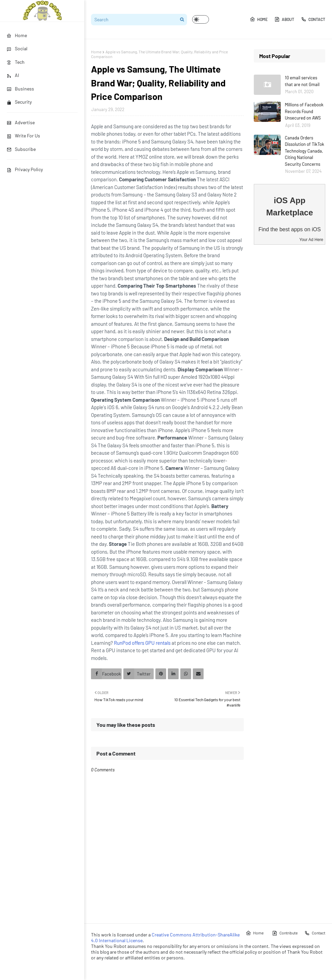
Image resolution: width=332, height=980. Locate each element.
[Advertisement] (290, 356)
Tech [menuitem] (16, 62)
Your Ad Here (311, 240)
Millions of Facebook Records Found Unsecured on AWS (304, 111)
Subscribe (21, 149)
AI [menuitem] (13, 75)
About (284, 19)
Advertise (21, 122)
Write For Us (23, 136)
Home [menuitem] (17, 35)
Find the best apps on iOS (290, 229)
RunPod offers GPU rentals (142, 643)
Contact (313, 19)
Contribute (285, 933)
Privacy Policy (25, 169)
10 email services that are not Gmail (302, 81)
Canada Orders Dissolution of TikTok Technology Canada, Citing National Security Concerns (305, 151)
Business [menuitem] (20, 89)
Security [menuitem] (19, 102)
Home (259, 19)
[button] (201, 19)
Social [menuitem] (17, 48)
